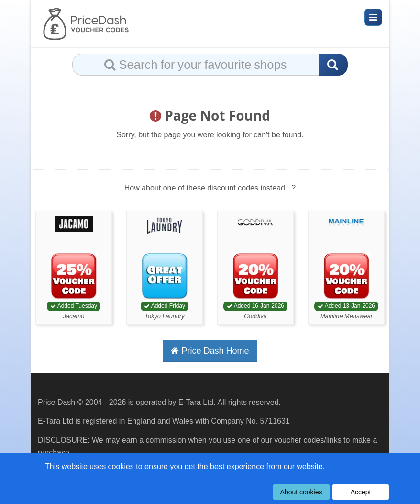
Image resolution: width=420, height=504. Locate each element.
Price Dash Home (210, 351)
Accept (361, 492)
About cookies (301, 492)
